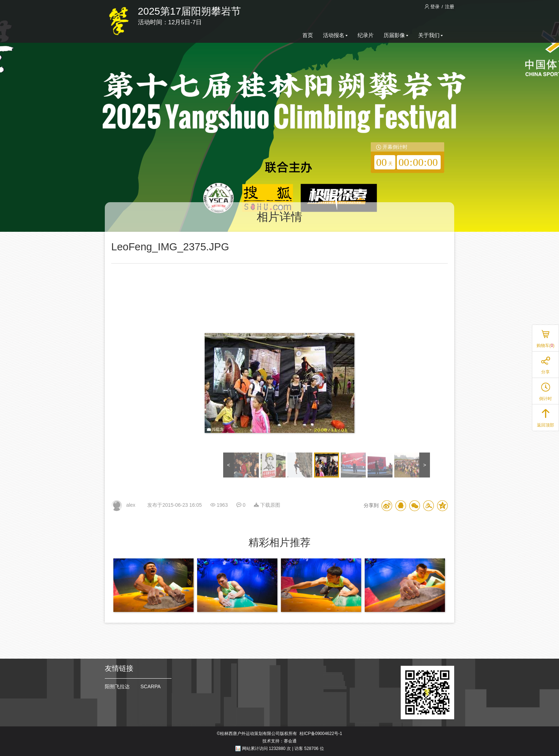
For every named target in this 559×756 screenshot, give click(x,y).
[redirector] (407, 158)
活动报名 (335, 35)
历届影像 (396, 35)
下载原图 (267, 505)
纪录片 (366, 35)
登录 (433, 7)
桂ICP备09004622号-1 (321, 734)
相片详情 (279, 217)
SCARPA (151, 686)
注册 (450, 7)
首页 (308, 35)
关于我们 (430, 35)
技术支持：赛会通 (279, 741)
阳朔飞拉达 (117, 686)
